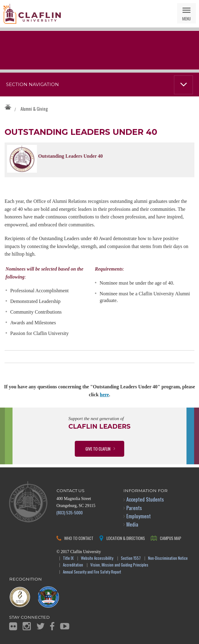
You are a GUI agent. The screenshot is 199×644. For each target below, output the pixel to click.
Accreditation (73, 565)
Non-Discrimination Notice (168, 558)
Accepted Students (145, 499)
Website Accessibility (97, 558)
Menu (186, 18)
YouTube (65, 626)
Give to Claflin (98, 449)
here (104, 395)
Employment (139, 516)
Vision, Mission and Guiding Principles (119, 565)
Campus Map (171, 538)
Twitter (41, 626)
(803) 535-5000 (70, 512)
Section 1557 (131, 558)
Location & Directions (126, 538)
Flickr (13, 626)
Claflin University (32, 14)
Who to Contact (79, 538)
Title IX (68, 558)
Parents (134, 508)
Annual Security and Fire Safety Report (92, 572)
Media (132, 524)
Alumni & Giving (34, 109)
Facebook (52, 626)
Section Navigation (33, 85)
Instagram (27, 626)
